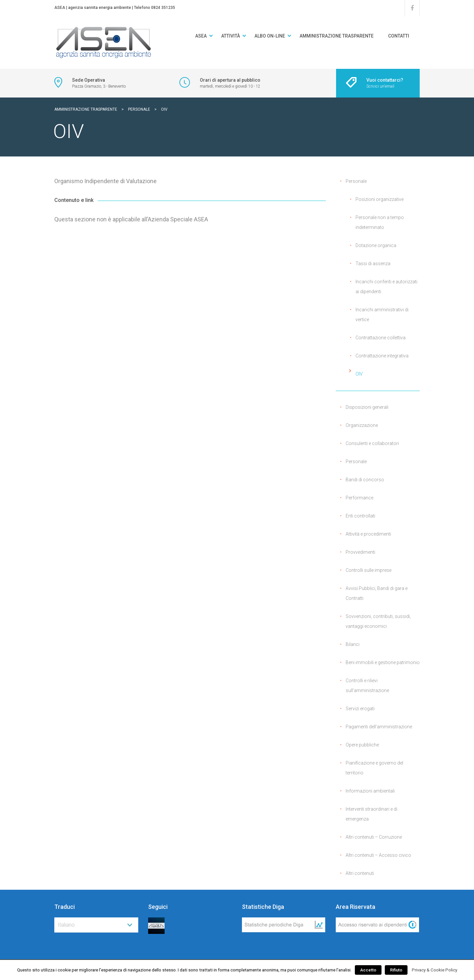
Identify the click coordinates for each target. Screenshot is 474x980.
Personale (356, 181)
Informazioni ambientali (370, 791)
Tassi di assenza (373, 264)
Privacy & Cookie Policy (434, 970)
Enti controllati (360, 516)
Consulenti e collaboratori (372, 443)
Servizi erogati (360, 709)
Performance (359, 498)
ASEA (201, 36)
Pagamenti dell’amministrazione (379, 727)
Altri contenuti (360, 873)
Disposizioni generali (367, 407)
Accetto (368, 970)
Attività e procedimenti (368, 534)
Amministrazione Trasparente (337, 36)
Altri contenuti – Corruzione (374, 837)
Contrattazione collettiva (381, 338)
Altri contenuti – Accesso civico (378, 855)
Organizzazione (362, 425)
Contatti (399, 36)
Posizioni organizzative (380, 199)
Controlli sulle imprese (369, 570)
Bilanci (353, 644)
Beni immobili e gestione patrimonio (383, 662)
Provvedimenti (360, 552)
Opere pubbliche (362, 745)
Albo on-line (270, 36)
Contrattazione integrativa (382, 356)
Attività (231, 36)
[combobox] (96, 925)
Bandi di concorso (365, 480)
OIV (359, 374)
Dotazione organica (376, 245)
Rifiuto (396, 970)
